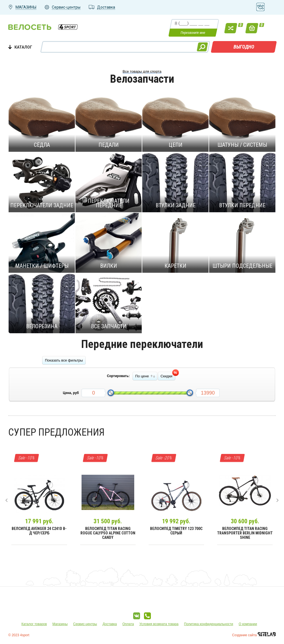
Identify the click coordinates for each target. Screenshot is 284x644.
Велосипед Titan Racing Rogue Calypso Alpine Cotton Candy (108, 533)
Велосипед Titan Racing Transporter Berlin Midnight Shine (245, 533)
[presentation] (7, 500)
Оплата (128, 624)
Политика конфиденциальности (209, 624)
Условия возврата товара (159, 624)
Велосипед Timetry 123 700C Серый (176, 531)
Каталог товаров (34, 624)
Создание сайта (254, 635)
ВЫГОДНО (244, 47)
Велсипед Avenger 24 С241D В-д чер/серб (39, 531)
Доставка (110, 624)
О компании (248, 624)
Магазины (60, 624)
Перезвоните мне (193, 33)
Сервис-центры (85, 624)
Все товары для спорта (142, 71)
